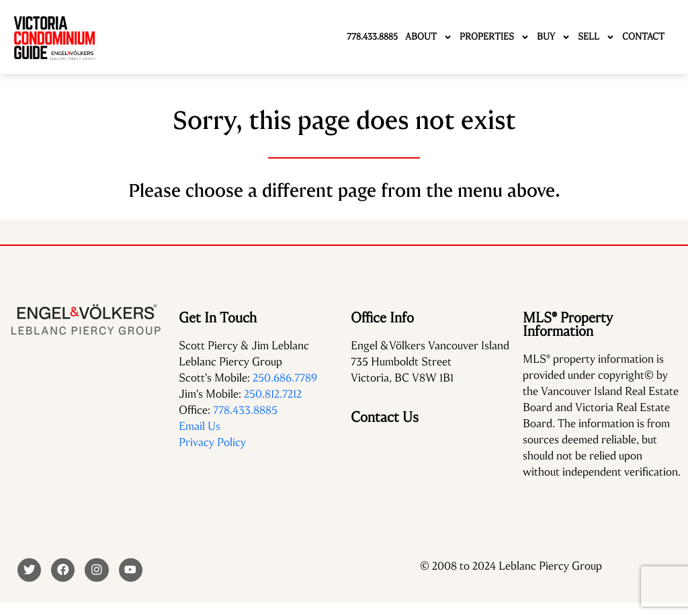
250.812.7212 (273, 394)
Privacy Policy (212, 442)
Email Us (200, 426)
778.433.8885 (245, 410)
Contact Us (385, 417)
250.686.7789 (285, 378)
